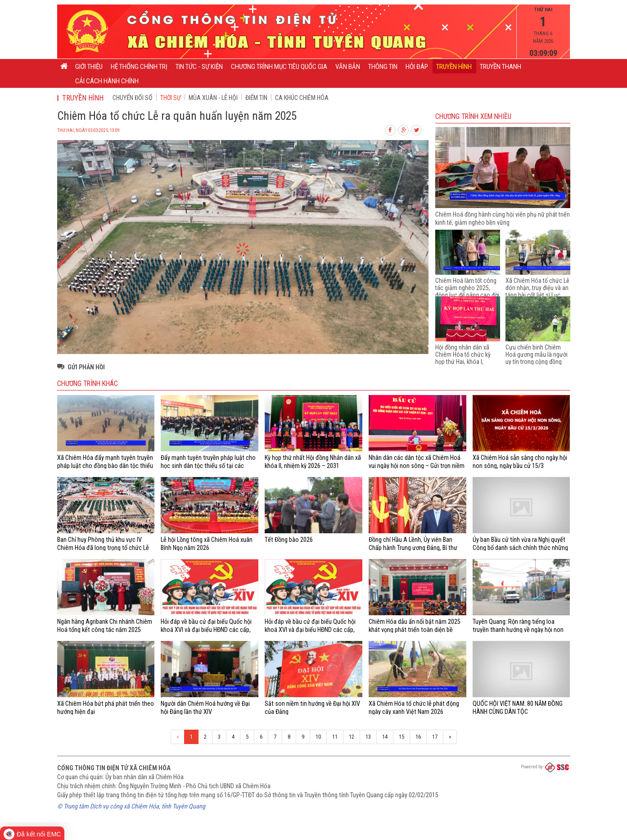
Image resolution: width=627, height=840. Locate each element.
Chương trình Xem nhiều (473, 117)
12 (352, 737)
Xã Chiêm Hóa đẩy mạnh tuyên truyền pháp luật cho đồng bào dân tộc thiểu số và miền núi (105, 466)
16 (418, 737)
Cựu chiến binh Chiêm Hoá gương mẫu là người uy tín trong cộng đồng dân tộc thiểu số (537, 358)
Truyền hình (454, 67)
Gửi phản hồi (86, 367)
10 (318, 737)
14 (385, 737)
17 (435, 737)
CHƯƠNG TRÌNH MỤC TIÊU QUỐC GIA (279, 67)
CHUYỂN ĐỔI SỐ (133, 98)
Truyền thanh (501, 67)
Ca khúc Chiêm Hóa (302, 98)
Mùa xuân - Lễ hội (213, 98)
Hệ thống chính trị (139, 67)
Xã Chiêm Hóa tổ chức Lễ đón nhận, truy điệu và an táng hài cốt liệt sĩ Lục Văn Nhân (537, 291)
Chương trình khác (88, 384)
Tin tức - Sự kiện (199, 67)
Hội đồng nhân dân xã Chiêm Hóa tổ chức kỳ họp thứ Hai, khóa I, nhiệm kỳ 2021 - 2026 (463, 358)
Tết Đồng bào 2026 (289, 540)
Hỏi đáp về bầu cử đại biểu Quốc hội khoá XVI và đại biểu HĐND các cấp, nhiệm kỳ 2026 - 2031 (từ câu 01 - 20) (312, 630)
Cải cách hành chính (107, 81)
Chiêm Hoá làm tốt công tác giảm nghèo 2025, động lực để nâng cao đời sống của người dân (467, 291)
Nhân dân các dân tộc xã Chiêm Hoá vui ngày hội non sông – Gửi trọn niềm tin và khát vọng (417, 466)
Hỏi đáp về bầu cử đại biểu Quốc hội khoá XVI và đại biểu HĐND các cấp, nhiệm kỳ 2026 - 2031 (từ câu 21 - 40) (208, 630)
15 (401, 737)
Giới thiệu (89, 67)
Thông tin (383, 67)
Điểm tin (256, 98)
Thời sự (171, 98)
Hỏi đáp (417, 67)
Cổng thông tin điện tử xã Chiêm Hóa (114, 768)
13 (368, 737)
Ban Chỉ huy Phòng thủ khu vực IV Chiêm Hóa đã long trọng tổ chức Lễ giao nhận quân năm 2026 (103, 548)
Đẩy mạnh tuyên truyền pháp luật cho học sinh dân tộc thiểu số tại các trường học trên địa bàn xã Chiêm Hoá (209, 466)
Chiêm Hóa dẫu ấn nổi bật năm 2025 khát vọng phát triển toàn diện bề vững (415, 630)
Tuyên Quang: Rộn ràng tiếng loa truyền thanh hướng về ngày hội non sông (518, 630)
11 (335, 737)
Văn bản (348, 67)
